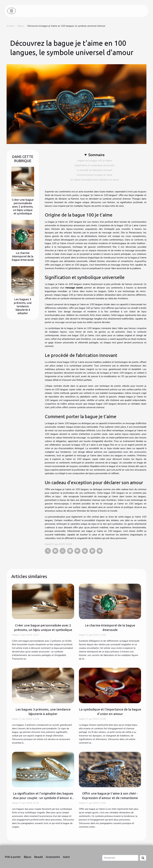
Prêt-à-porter (13, 857)
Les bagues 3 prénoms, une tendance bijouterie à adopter (23, 306)
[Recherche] (120, 858)
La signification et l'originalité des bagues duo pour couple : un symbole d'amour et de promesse (43, 798)
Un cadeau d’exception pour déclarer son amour (95, 180)
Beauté (39, 857)
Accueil (10, 26)
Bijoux (21, 26)
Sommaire (96, 155)
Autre (66, 857)
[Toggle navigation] (12, 11)
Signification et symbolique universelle (95, 165)
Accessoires (53, 857)
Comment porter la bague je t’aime (94, 175)
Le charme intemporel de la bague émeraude (23, 256)
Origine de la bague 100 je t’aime (95, 161)
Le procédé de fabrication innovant (94, 170)
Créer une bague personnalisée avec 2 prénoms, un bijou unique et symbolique (23, 207)
